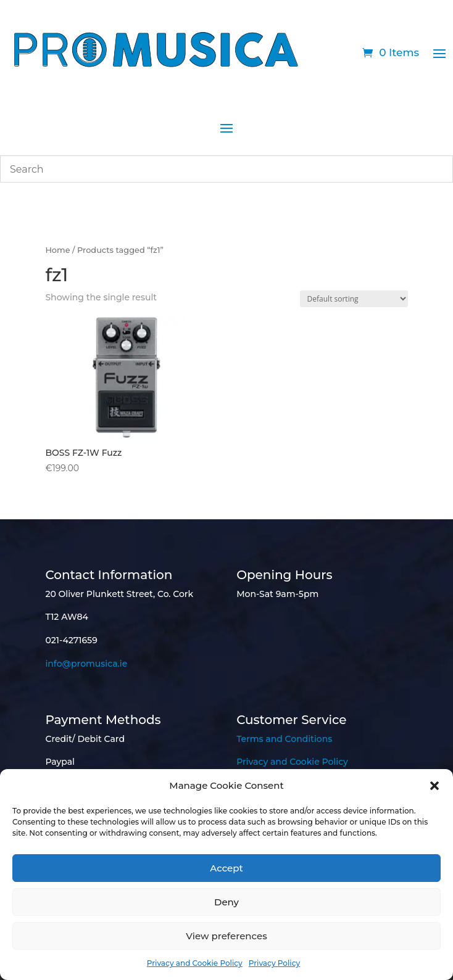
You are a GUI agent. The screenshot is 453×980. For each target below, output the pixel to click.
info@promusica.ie (86, 664)
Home (57, 250)
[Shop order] (354, 299)
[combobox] (226, 169)
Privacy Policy (274, 963)
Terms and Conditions (284, 739)
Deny (226, 902)
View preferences (226, 936)
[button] (434, 786)
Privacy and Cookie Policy (195, 963)
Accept (226, 868)
